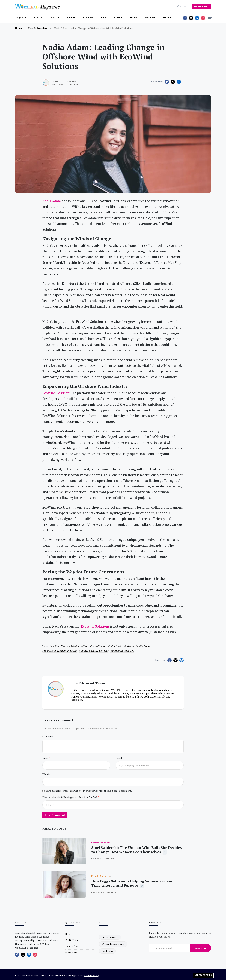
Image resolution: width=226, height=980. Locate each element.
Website (47, 774)
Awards (55, 17)
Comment (48, 736)
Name (46, 758)
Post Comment (55, 815)
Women (167, 17)
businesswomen (110, 937)
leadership (107, 951)
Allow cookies (203, 975)
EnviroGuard (97, 646)
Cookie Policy (92, 975)
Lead (104, 17)
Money (134, 17)
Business (88, 17)
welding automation (122, 651)
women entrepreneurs (113, 944)
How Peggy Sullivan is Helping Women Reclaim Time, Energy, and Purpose (132, 883)
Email (119, 758)
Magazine (21, 17)
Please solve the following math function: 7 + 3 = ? (70, 797)
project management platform (60, 651)
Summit (71, 17)
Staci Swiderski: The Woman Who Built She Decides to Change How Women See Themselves (136, 850)
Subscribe (200, 948)
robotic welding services (94, 651)
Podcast (39, 17)
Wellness (150, 17)
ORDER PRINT (201, 6)
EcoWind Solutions (77, 646)
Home (18, 28)
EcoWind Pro (57, 646)
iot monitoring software (120, 646)
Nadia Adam (143, 646)
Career (118, 17)
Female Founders (38, 28)
